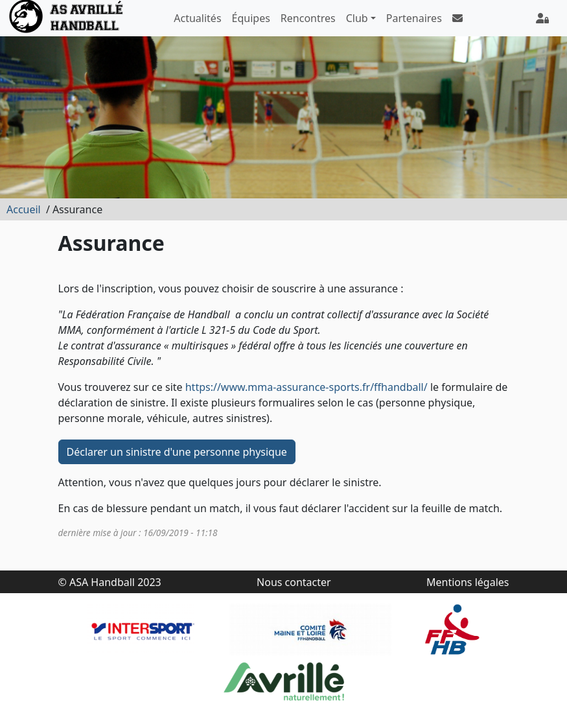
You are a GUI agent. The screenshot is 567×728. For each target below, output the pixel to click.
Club (357, 18)
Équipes (251, 18)
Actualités (197, 18)
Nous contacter (294, 582)
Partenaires (414, 18)
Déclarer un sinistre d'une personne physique (177, 452)
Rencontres (308, 18)
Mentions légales (468, 582)
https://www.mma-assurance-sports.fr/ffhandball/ (307, 387)
